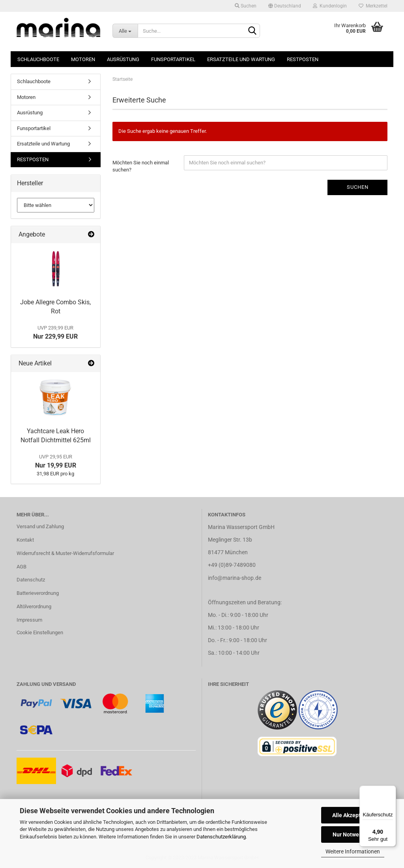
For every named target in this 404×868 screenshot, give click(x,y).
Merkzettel (373, 6)
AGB (22, 567)
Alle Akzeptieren (353, 815)
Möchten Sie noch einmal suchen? (141, 166)
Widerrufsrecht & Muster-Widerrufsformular (65, 553)
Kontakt (25, 540)
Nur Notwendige (353, 834)
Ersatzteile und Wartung (241, 59)
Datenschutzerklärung (221, 837)
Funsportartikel (173, 59)
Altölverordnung (34, 606)
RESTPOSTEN (303, 59)
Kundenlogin (330, 6)
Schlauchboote (38, 59)
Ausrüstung (123, 59)
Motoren (83, 59)
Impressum (29, 620)
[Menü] (391, 790)
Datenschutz (31, 580)
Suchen (246, 6)
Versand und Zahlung (40, 526)
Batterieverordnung (38, 593)
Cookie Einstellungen (40, 632)
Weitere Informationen (353, 851)
